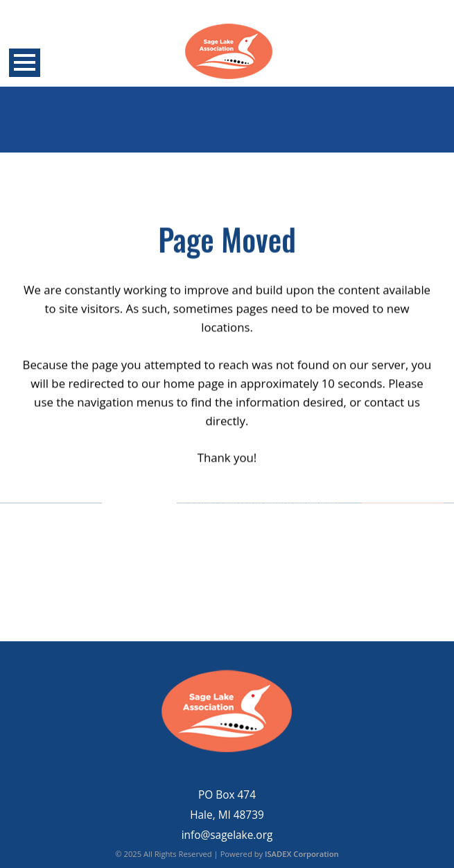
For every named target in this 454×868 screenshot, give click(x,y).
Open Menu (25, 63)
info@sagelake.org (227, 835)
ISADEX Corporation (302, 854)
